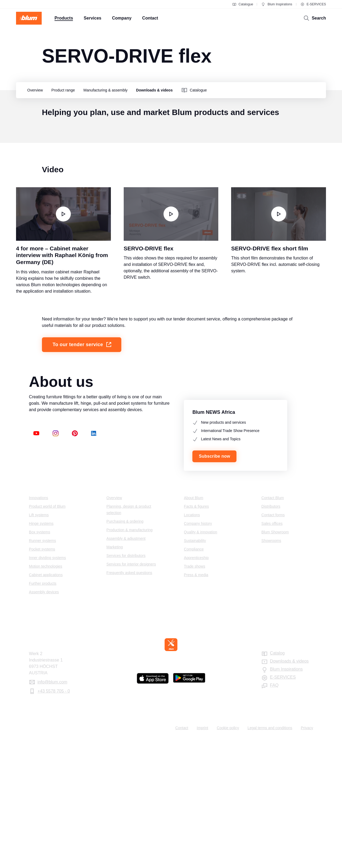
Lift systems (39, 643)
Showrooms (271, 669)
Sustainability (195, 669)
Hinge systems (41, 652)
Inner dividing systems (47, 686)
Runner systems (42, 669)
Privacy (307, 856)
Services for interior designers (131, 693)
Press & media (196, 703)
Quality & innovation (201, 660)
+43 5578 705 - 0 (54, 819)
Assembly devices (44, 720)
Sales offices (272, 652)
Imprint (202, 856)
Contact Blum (273, 626)
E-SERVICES (313, 4)
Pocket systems (42, 678)
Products (39, 616)
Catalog (277, 781)
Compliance (194, 678)
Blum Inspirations (277, 4)
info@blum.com (52, 810)
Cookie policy (228, 856)
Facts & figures (196, 635)
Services (116, 616)
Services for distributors (126, 684)
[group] (34, 90)
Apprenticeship (196, 686)
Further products (43, 712)
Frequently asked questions (129, 701)
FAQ (274, 814)
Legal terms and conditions (270, 856)
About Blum (193, 626)
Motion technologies (46, 695)
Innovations (38, 626)
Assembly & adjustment (126, 667)
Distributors (271, 635)
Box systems (39, 660)
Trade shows (195, 695)
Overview (114, 626)
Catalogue (243, 4)
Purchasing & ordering (125, 650)
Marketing (114, 675)
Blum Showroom (275, 660)
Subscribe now (214, 585)
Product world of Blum (47, 635)
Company (195, 616)
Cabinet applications (46, 703)
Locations (192, 643)
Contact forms (273, 643)
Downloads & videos (289, 789)
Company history (198, 652)
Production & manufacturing (129, 658)
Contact (270, 616)
